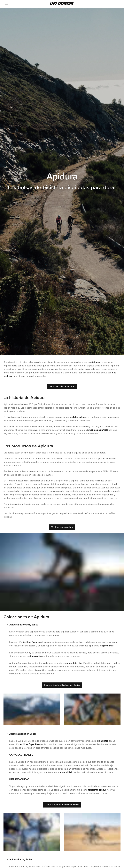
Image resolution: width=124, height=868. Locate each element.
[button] (62, 4)
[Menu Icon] (7, 4)
